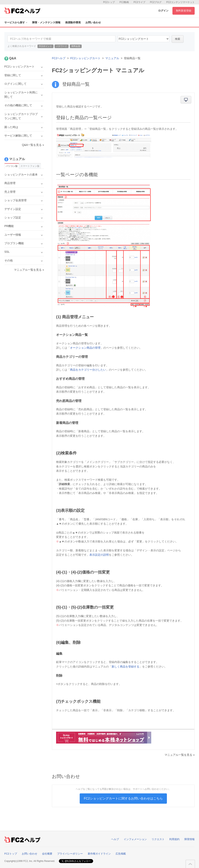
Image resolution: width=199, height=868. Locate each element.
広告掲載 (121, 854)
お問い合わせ (93, 22)
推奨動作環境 (73, 22)
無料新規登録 (184, 11)
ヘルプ (115, 839)
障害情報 (189, 839)
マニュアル (112, 58)
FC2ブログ (156, 2)
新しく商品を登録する (125, 667)
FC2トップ (109, 2)
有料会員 (76, 46)
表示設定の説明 (99, 555)
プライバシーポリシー (70, 854)
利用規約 (174, 839)
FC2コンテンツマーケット (180, 2)
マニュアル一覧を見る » (180, 755)
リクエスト (158, 839)
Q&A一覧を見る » (33, 145)
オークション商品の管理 (85, 348)
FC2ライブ (139, 2)
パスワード (62, 46)
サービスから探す (16, 22)
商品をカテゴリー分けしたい (88, 370)
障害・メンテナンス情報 (46, 22)
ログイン (163, 11)
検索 (178, 39)
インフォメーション (135, 839)
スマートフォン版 (30, 166)
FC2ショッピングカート (85, 58)
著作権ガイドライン (99, 854)
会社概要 (47, 854)
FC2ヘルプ (59, 58)
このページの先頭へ (190, 864)
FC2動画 (124, 2)
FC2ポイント (45, 46)
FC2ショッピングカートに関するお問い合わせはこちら (123, 798)
